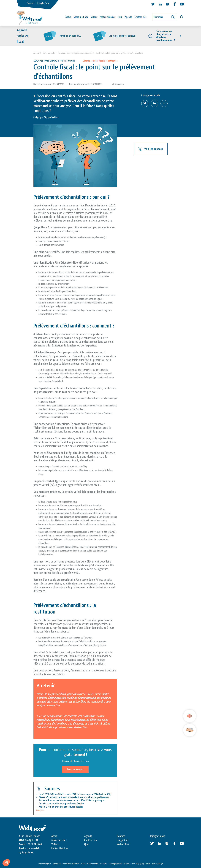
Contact (31, 3)
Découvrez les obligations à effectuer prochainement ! (165, 36)
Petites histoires (107, 17)
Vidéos (94, 17)
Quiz (120, 17)
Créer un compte (75, 769)
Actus (68, 17)
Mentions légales (44, 864)
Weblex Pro (123, 844)
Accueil (36, 53)
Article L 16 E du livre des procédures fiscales (61, 807)
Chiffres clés (140, 17)
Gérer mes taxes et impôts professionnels (75, 53)
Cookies (103, 864)
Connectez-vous (81, 761)
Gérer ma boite (49, 53)
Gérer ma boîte (81, 17)
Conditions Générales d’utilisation (66, 864)
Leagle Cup (43, 3)
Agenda (128, 17)
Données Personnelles (90, 864)
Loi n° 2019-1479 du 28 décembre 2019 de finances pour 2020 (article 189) (75, 794)
